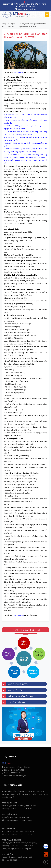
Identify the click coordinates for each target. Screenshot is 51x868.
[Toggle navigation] (47, 15)
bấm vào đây (19, 72)
